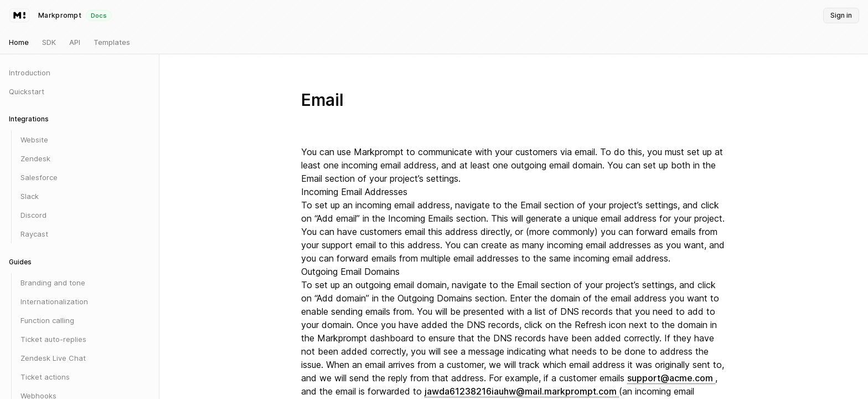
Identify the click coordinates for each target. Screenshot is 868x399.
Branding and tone (53, 283)
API (75, 42)
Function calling (47, 320)
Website (34, 140)
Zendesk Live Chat (53, 358)
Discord (33, 215)
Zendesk (35, 158)
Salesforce (39, 177)
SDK (49, 42)
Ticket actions (45, 377)
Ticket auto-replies (53, 339)
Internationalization (54, 301)
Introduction (30, 73)
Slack (30, 196)
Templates (112, 42)
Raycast (34, 234)
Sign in (841, 15)
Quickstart (27, 91)
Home (19, 42)
